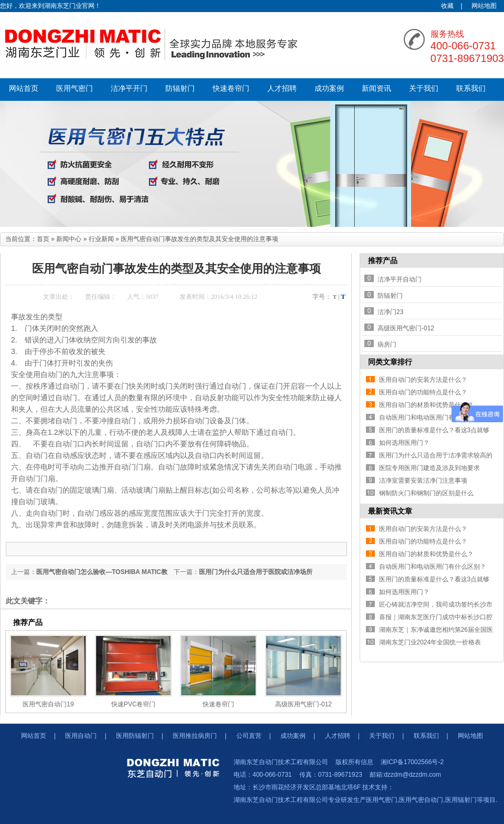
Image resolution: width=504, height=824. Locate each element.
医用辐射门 (461, 800)
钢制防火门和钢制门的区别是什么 (426, 493)
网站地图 (484, 6)
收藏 (447, 6)
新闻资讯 (376, 88)
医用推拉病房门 (195, 736)
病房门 (387, 345)
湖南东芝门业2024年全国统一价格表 (430, 642)
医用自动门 (81, 736)
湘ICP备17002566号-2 (412, 762)
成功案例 (329, 88)
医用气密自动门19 (48, 704)
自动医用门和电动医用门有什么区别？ (433, 418)
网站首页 (24, 88)
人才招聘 (282, 88)
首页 (43, 239)
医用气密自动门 (421, 800)
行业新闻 (101, 239)
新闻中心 (69, 239)
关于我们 (424, 88)
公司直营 (249, 736)
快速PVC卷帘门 (134, 704)
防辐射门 (180, 88)
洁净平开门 (129, 88)
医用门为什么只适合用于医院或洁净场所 (256, 572)
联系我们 (471, 88)
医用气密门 (75, 88)
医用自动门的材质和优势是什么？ (426, 405)
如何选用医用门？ (404, 443)
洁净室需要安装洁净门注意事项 (423, 481)
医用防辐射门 (135, 736)
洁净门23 (390, 312)
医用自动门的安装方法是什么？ (423, 380)
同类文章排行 (390, 362)
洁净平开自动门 (400, 279)
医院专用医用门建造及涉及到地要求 (429, 468)
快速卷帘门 (231, 88)
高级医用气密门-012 (303, 704)
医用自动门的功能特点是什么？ (423, 392)
